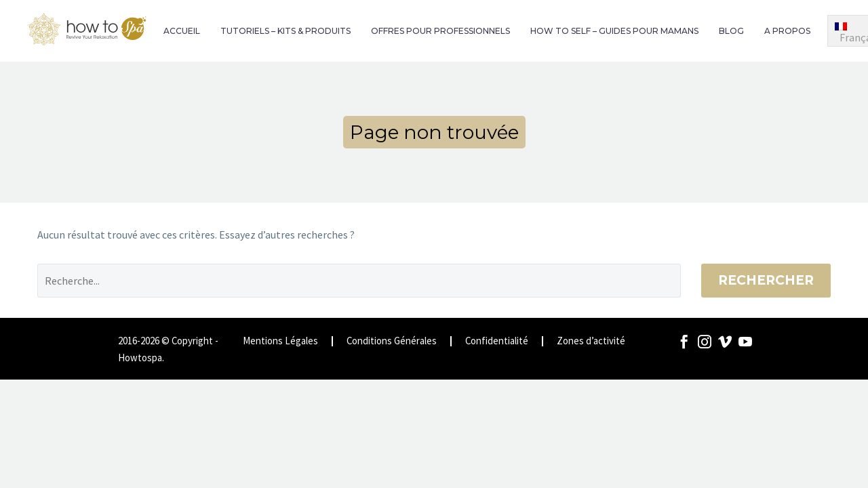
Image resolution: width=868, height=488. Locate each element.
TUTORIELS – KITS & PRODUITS (285, 31)
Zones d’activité (591, 341)
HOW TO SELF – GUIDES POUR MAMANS (614, 31)
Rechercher (766, 280)
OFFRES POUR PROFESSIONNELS (440, 31)
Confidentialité (497, 341)
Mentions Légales (280, 341)
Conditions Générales (392, 341)
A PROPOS (787, 31)
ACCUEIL (182, 31)
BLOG (731, 31)
